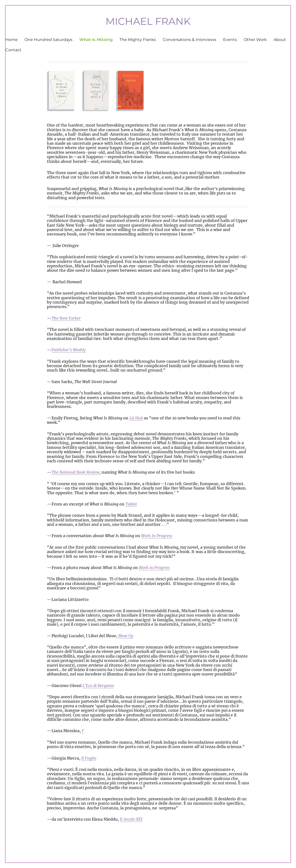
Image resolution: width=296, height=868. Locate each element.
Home (12, 40)
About (280, 40)
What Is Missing (96, 40)
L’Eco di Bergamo (98, 686)
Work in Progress (154, 568)
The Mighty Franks (138, 40)
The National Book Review (75, 472)
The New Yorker (66, 318)
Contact (13, 50)
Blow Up (126, 636)
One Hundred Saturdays (48, 40)
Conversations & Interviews (189, 40)
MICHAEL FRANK (148, 21)
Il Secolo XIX (131, 819)
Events (230, 40)
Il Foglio (89, 758)
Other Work (255, 40)
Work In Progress (157, 536)
